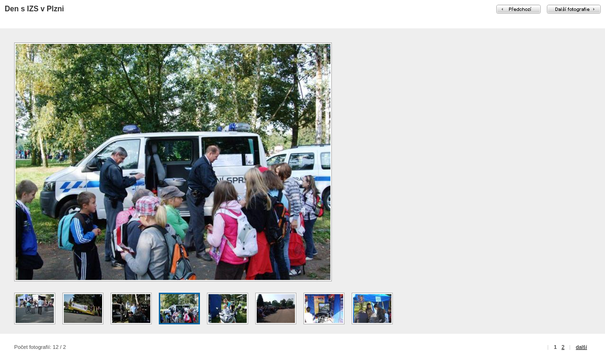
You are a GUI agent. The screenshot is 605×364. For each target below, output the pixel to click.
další (581, 347)
